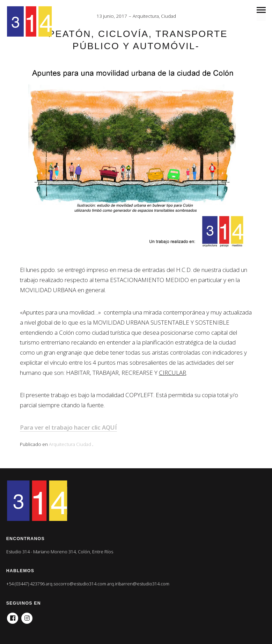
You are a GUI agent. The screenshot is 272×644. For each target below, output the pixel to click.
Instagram (27, 616)
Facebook (13, 616)
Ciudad (168, 16)
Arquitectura (146, 16)
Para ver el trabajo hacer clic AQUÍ (68, 427)
